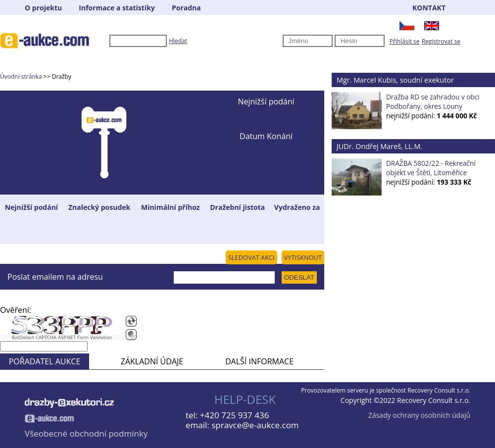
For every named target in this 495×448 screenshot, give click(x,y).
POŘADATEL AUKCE (45, 361)
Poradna (186, 8)
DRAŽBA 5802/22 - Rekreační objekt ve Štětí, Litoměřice (431, 168)
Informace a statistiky (117, 8)
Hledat (178, 41)
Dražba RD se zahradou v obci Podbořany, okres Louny (433, 101)
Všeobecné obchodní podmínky (86, 433)
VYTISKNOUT (303, 257)
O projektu (43, 8)
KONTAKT (429, 8)
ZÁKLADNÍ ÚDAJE (152, 361)
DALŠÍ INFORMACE (259, 361)
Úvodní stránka (21, 76)
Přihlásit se (405, 41)
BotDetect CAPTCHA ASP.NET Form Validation (62, 338)
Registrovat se (441, 41)
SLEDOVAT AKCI (251, 257)
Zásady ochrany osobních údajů (419, 415)
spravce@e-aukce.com (255, 425)
